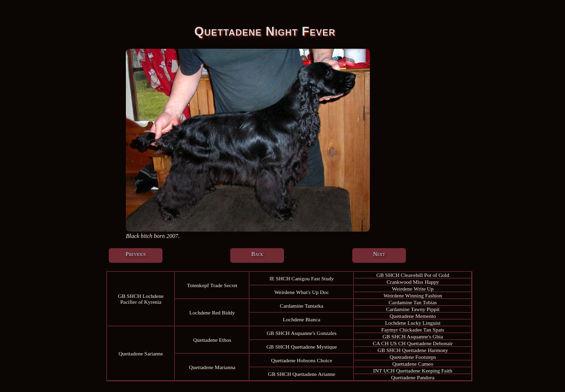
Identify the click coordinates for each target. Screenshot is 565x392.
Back (257, 254)
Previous (135, 254)
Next (379, 254)
